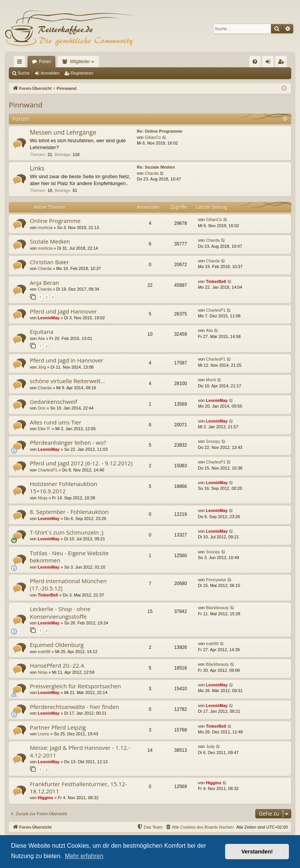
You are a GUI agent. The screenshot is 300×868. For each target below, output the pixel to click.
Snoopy (213, 441)
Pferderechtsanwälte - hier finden (75, 707)
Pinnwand (26, 105)
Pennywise (216, 580)
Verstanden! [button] (257, 852)
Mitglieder (80, 62)
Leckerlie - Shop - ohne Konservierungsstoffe (60, 612)
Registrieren (82, 73)
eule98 (44, 652)
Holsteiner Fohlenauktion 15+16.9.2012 (63, 487)
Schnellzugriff (21, 63)
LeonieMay (49, 318)
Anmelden (50, 73)
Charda (152, 173)
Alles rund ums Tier (56, 422)
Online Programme (55, 221)
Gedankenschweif (54, 401)
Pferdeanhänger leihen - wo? (68, 442)
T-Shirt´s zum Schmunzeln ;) (67, 532)
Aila (41, 338)
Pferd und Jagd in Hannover (67, 360)
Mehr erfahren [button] (84, 856)
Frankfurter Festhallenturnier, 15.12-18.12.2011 (78, 788)
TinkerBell (216, 281)
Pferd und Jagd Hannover (63, 311)
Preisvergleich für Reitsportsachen (75, 686)
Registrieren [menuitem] (283, 63)
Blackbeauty (217, 608)
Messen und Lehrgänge (63, 132)
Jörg (42, 367)
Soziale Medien (50, 241)
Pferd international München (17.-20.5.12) (68, 584)
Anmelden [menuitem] (270, 63)
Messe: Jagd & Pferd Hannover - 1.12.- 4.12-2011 (80, 751)
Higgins (45, 798)
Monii (211, 380)
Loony (44, 734)
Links (37, 168)
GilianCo (153, 137)
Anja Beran (44, 283)
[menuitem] (255, 62)
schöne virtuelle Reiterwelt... (67, 381)
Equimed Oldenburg (57, 645)
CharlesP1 (216, 310)
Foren (45, 62)
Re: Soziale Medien (156, 167)
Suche (24, 73)
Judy (210, 746)
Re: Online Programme (160, 131)
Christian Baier (49, 262)
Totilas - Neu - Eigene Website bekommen (69, 557)
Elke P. (44, 429)
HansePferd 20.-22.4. (58, 665)
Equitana (42, 332)
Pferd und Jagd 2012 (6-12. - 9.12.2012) (81, 463)
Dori (42, 408)
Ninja (43, 498)
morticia (45, 228)
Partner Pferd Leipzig (58, 727)
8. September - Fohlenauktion (69, 512)
